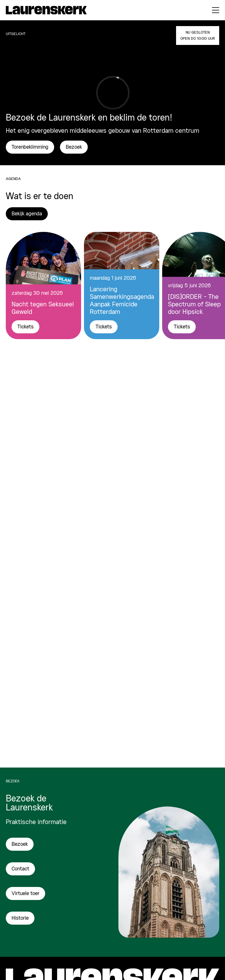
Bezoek (74, 147)
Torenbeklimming (30, 147)
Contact (20, 869)
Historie (20, 918)
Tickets (25, 327)
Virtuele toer (25, 894)
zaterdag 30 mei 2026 (37, 293)
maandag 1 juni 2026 (113, 278)
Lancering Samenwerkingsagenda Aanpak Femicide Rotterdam (122, 301)
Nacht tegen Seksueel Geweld (43, 308)
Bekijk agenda (27, 214)
